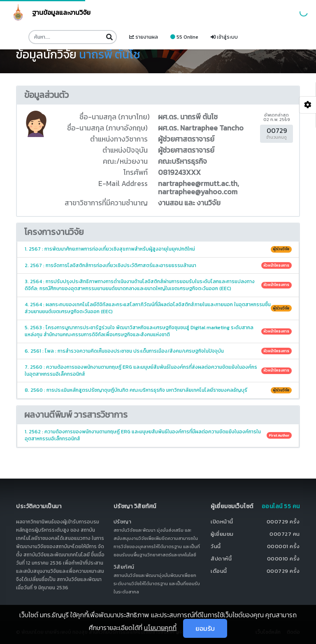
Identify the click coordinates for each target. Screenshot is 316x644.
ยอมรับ (205, 628)
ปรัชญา (123, 522)
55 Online (184, 37)
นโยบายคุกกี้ (160, 628)
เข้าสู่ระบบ (224, 37)
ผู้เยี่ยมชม (222, 534)
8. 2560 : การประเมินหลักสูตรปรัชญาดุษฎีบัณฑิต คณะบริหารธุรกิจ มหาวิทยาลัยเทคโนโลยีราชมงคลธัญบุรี (158, 390)
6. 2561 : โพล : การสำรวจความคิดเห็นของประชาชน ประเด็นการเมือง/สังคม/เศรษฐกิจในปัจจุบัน (158, 351)
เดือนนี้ (219, 571)
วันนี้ (216, 546)
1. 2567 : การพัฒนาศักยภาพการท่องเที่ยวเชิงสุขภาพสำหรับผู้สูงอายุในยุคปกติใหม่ (158, 249)
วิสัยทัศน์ (124, 567)
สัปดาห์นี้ (221, 559)
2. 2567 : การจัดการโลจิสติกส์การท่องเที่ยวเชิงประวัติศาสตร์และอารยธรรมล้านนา (158, 265)
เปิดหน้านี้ (222, 522)
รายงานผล (144, 37)
